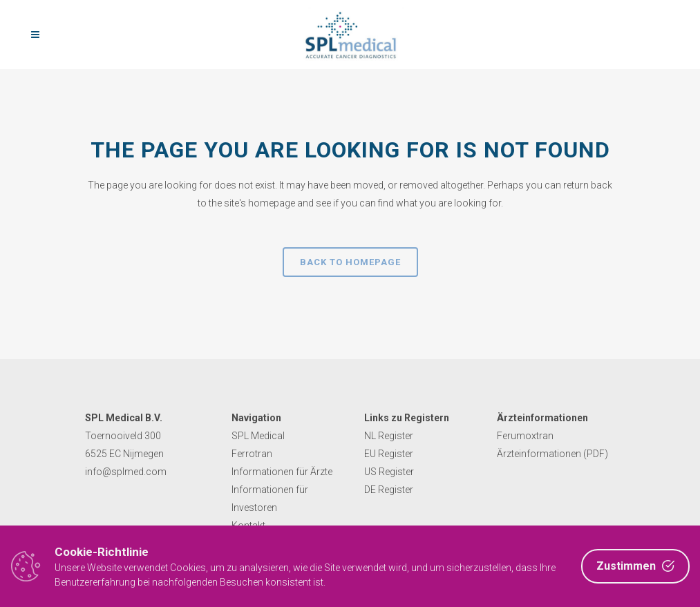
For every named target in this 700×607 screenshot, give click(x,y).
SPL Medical (258, 436)
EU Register (389, 454)
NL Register (389, 436)
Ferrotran (252, 454)
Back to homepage (350, 262)
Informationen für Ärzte (282, 472)
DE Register (389, 490)
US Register (389, 472)
